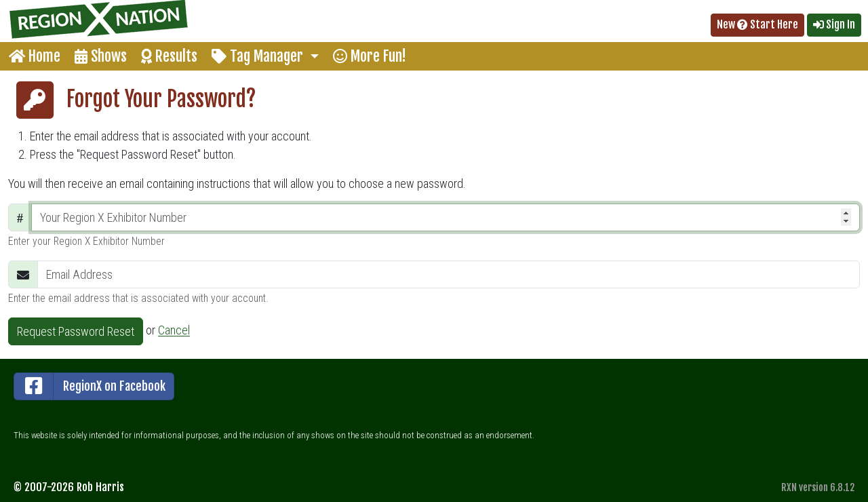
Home (35, 56)
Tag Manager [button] (259, 56)
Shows (101, 56)
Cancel (174, 331)
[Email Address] (449, 274)
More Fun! (370, 56)
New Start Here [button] (757, 24)
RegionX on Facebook (90, 386)
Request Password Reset (76, 331)
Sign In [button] (834, 24)
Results (169, 56)
